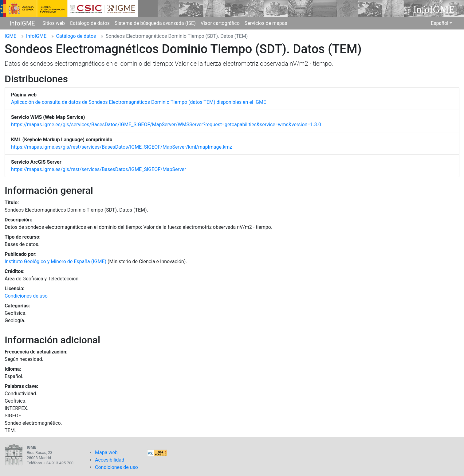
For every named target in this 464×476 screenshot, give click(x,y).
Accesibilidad (110, 460)
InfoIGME (22, 23)
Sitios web (54, 23)
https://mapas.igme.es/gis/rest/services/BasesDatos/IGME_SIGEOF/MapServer (98, 169)
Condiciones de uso (26, 296)
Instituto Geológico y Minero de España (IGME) (55, 261)
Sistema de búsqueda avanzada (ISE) (155, 23)
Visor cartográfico (220, 23)
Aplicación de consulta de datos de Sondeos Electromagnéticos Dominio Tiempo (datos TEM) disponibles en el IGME (139, 102)
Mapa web (106, 453)
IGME (10, 36)
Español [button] (440, 23)
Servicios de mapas (266, 23)
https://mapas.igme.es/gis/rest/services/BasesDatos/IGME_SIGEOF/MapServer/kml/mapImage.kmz (122, 147)
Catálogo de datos (90, 23)
